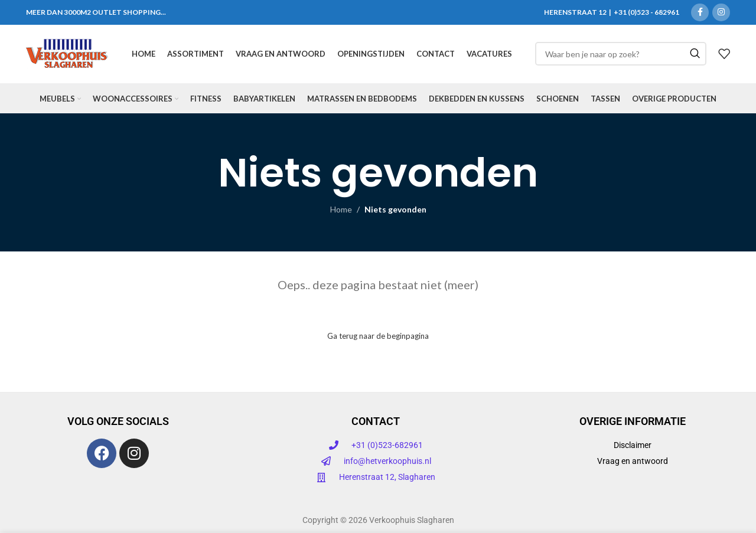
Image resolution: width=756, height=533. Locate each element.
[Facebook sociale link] (700, 12)
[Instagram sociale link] (721, 12)
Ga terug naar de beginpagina (378, 339)
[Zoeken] (621, 55)
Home (341, 212)
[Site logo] (67, 55)
